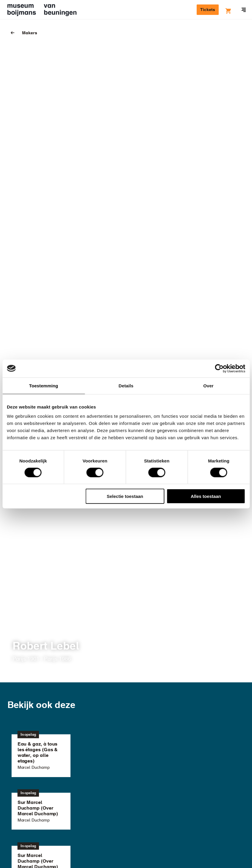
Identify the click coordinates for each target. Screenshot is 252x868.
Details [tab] (126, 385)
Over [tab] (208, 385)
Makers (30, 33)
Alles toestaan (206, 496)
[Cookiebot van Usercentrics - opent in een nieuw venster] (219, 368)
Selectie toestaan (125, 496)
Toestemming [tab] (44, 385)
